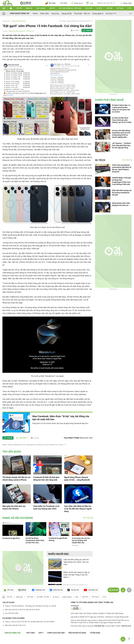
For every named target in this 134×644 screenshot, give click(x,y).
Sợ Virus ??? (111, 13)
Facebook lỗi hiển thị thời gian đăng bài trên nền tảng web (46, 479)
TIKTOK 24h (73, 590)
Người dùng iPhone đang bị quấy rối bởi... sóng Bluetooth (77, 479)
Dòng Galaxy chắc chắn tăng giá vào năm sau (121, 204)
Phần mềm (45, 13)
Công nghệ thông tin (19, 13)
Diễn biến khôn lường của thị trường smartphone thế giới (122, 193)
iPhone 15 (30, 31)
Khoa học (55, 13)
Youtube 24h (91, 590)
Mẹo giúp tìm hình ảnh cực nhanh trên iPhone (14, 507)
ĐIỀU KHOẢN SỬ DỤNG (77, 633)
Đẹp (77, 597)
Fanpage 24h (39, 590)
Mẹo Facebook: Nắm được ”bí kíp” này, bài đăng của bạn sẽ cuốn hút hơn (61, 418)
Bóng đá (29, 8)
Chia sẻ (89, 30)
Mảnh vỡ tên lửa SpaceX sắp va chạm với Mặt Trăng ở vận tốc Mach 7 (76, 575)
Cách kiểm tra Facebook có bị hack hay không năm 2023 (46, 507)
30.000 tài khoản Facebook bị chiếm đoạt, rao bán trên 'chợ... (35, 540)
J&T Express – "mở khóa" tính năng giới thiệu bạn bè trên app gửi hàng (122, 145)
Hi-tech (99, 8)
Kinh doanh (41, 8)
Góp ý (41, 633)
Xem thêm (87, 518)
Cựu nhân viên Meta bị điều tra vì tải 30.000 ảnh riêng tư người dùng (78, 509)
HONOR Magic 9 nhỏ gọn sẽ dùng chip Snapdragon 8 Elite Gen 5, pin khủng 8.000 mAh (122, 181)
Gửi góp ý (22, 438)
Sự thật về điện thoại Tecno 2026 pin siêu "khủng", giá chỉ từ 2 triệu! (122, 120)
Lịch (90, 3)
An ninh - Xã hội (43, 597)
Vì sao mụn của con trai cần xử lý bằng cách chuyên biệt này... (81, 540)
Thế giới (109, 8)
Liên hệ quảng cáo (12, 633)
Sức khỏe (89, 8)
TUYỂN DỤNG (95, 633)
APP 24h (9, 590)
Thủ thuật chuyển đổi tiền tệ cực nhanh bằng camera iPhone (17, 479)
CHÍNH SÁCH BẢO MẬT (56, 633)
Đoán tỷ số (77, 3)
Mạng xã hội (67, 13)
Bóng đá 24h (56, 590)
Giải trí (52, 8)
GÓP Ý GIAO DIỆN (7, 641)
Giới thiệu (31, 633)
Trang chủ (6, 21)
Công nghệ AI (98, 13)
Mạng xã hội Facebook (17, 31)
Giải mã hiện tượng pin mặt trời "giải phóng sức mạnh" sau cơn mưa (76, 562)
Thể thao (120, 8)
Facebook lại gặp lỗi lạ (11, 538)
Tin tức (19, 8)
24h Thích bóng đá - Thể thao (70, 8)
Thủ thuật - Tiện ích (82, 13)
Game (35, 13)
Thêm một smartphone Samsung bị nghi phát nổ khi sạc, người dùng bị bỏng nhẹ (122, 168)
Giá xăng (64, 3)
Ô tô (129, 8)
